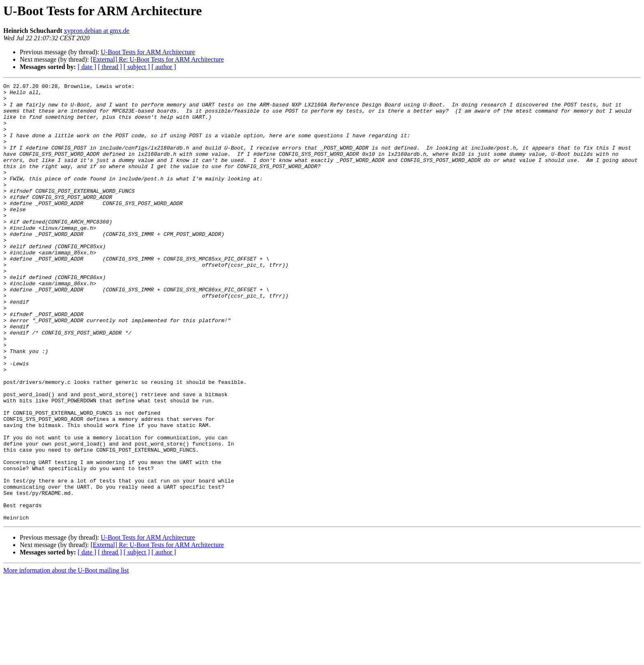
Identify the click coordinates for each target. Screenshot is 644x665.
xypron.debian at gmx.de (97, 31)
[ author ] (164, 67)
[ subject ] (137, 67)
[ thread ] (110, 67)
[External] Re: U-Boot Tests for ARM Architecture (157, 59)
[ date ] (87, 67)
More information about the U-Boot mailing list (66, 658)
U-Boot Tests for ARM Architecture (148, 52)
